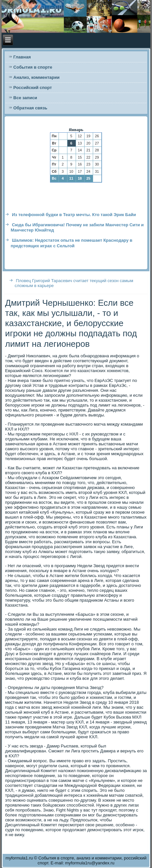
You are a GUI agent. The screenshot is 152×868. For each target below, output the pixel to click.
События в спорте (33, 67)
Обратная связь (30, 108)
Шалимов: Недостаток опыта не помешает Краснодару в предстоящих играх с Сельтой (72, 243)
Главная (22, 57)
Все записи (25, 98)
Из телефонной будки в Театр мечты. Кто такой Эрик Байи (74, 215)
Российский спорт (33, 88)
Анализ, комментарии (37, 77)
